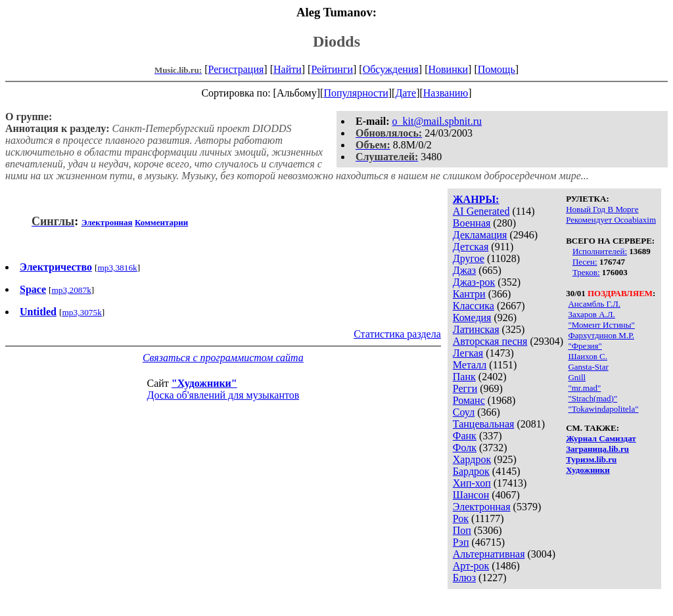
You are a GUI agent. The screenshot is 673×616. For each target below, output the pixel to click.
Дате (406, 93)
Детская (471, 247)
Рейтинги (332, 69)
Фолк (465, 448)
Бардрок (471, 471)
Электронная (482, 507)
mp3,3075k (81, 312)
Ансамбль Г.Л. (594, 304)
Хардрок (472, 459)
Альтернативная (489, 554)
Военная (472, 223)
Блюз (464, 578)
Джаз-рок (474, 282)
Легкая (468, 353)
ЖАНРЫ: (476, 199)
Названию (446, 93)
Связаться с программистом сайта (223, 358)
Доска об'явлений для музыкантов (223, 395)
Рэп (461, 542)
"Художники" (204, 383)
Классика (474, 306)
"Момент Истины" (601, 325)
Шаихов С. (588, 356)
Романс (469, 400)
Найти (288, 69)
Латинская (476, 329)
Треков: (586, 272)
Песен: (585, 262)
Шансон (471, 495)
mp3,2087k (71, 290)
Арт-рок (471, 566)
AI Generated (481, 211)
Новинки (448, 69)
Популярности (356, 93)
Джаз (464, 270)
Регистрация (236, 69)
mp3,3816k (117, 268)
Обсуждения (391, 69)
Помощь (497, 69)
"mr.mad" (584, 388)
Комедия (472, 318)
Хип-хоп (472, 483)
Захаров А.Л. (591, 314)
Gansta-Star (588, 367)
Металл (470, 365)
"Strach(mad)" (592, 398)
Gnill (577, 377)
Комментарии (161, 222)
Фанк (465, 436)
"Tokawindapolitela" (603, 409)
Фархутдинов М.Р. (601, 335)
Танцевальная (484, 424)
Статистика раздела (397, 334)
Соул (464, 412)
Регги (465, 388)
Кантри (469, 294)
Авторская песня (490, 341)
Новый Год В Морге (602, 209)
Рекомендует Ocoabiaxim (611, 220)
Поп (462, 530)
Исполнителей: (600, 251)
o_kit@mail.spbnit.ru (437, 121)
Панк (464, 377)
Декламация (480, 235)
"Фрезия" (585, 346)
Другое (469, 258)
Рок (461, 518)
